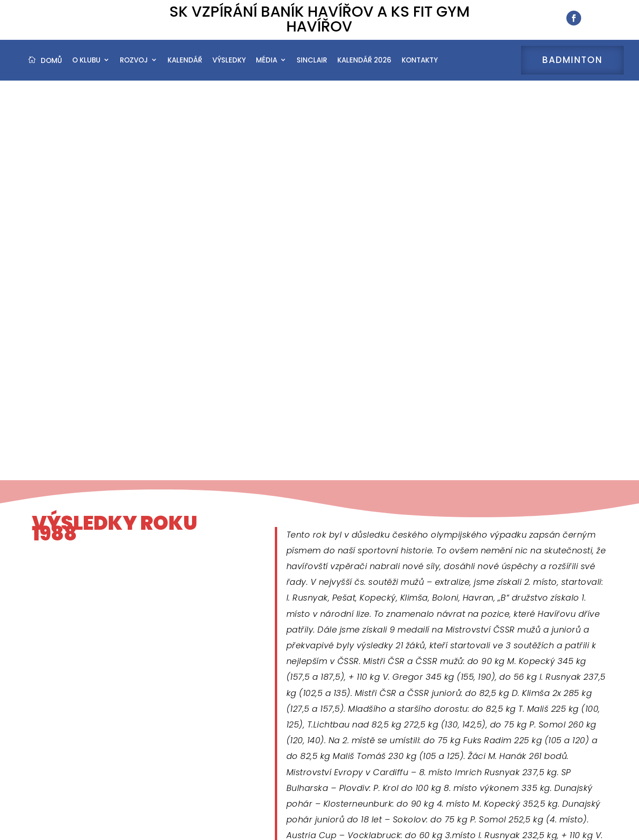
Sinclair (312, 66)
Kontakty (420, 66)
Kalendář (185, 66)
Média (267, 66)
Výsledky (229, 66)
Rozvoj (134, 66)
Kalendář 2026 (364, 66)
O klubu (86, 66)
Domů (51, 66)
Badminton (572, 66)
